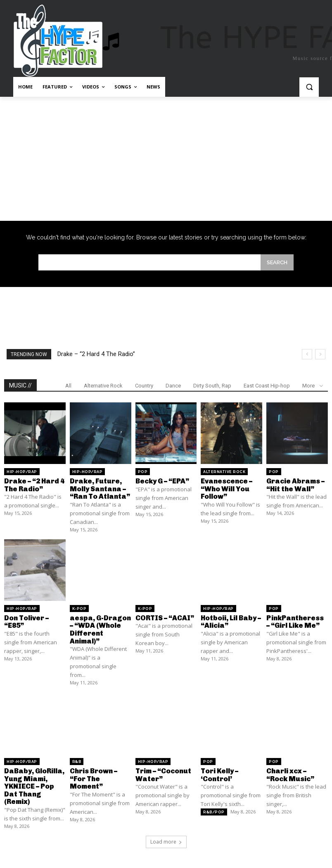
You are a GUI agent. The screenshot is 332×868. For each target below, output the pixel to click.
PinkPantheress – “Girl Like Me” (297, 620)
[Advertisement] (166, 159)
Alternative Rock (103, 386)
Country (144, 386)
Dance (173, 386)
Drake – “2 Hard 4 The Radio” (96, 354)
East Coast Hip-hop (267, 386)
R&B (77, 759)
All (68, 386)
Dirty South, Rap (212, 386)
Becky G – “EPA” (162, 481)
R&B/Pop (214, 808)
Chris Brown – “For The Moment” (94, 775)
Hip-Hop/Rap (22, 472)
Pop (143, 472)
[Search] (277, 262)
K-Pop (79, 607)
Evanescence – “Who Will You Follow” (226, 488)
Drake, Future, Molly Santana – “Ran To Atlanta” (99, 488)
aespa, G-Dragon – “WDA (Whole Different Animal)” (99, 627)
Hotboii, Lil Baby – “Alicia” (230, 620)
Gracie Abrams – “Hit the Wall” (294, 484)
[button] (309, 87)
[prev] (307, 354)
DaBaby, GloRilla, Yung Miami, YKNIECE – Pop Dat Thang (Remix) (33, 782)
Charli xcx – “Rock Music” (297, 771)
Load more (166, 837)
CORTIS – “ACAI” (164, 616)
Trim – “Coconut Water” (163, 771)
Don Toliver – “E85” (26, 620)
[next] (320, 354)
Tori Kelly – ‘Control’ (219, 771)
